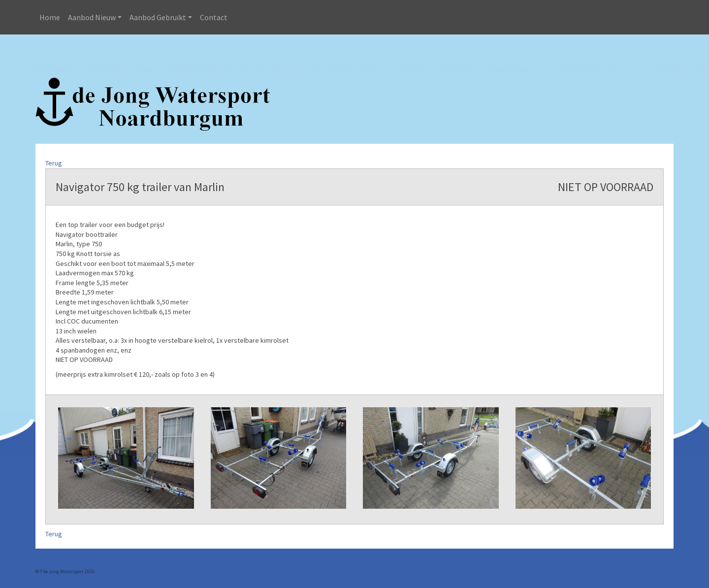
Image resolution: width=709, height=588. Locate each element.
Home (50, 17)
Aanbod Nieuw (92, 17)
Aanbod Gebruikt (158, 17)
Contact (214, 17)
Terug (54, 163)
